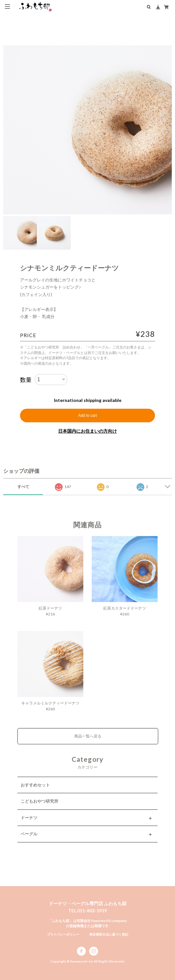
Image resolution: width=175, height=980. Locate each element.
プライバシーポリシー (63, 934)
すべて (23, 487)
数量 (26, 380)
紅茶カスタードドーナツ (125, 615)
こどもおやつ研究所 (40, 808)
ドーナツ (29, 824)
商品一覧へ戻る (88, 743)
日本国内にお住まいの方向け (87, 431)
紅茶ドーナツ (50, 615)
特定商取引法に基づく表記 (109, 934)
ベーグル (29, 840)
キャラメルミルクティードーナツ (50, 710)
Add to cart (87, 416)
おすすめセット (35, 792)
